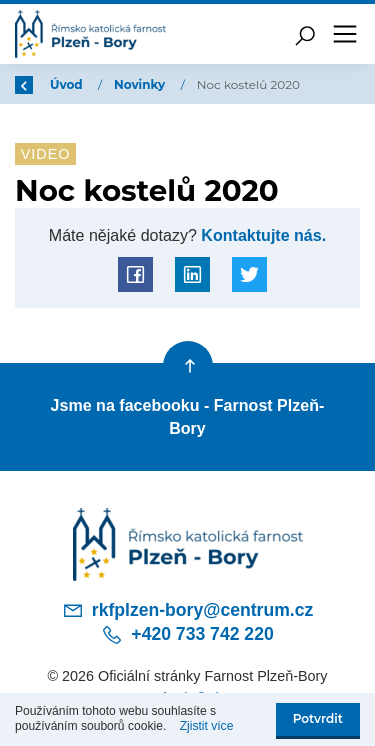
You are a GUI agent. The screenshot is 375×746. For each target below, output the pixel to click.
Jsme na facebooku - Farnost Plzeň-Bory (188, 416)
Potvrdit (318, 718)
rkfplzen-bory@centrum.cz (188, 610)
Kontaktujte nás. (261, 235)
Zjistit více (207, 726)
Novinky (141, 84)
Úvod (68, 84)
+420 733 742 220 (187, 635)
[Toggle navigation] (345, 34)
